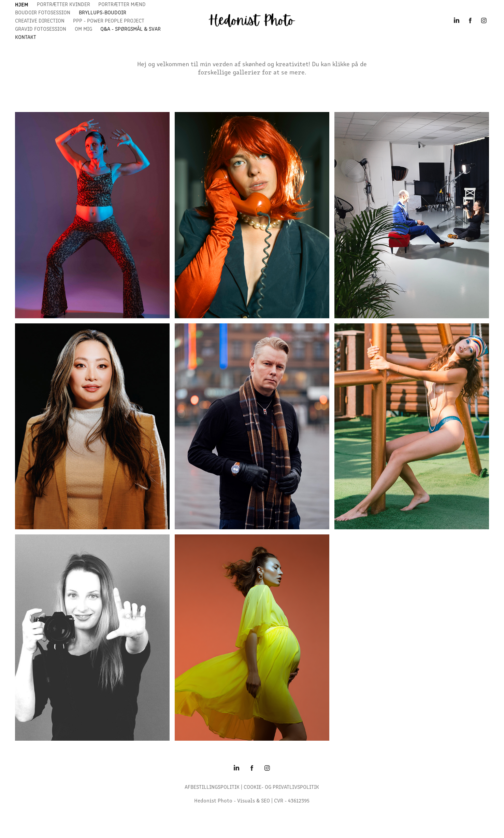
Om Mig (83, 29)
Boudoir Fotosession (43, 12)
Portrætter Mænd (122, 4)
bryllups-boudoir (103, 12)
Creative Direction (40, 20)
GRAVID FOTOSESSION (41, 29)
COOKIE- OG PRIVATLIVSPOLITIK (281, 787)
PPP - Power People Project (109, 20)
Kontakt (26, 37)
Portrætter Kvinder (63, 4)
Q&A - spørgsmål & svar (131, 29)
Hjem (22, 4)
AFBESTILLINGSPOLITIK (212, 787)
